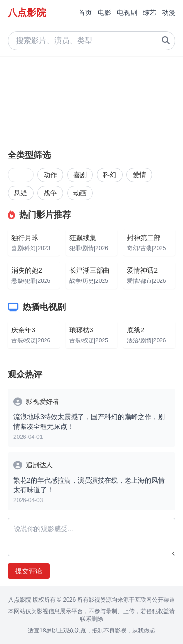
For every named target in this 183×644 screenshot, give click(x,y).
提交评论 (29, 571)
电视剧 (127, 12)
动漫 (169, 12)
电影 (104, 12)
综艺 (149, 12)
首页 (85, 12)
